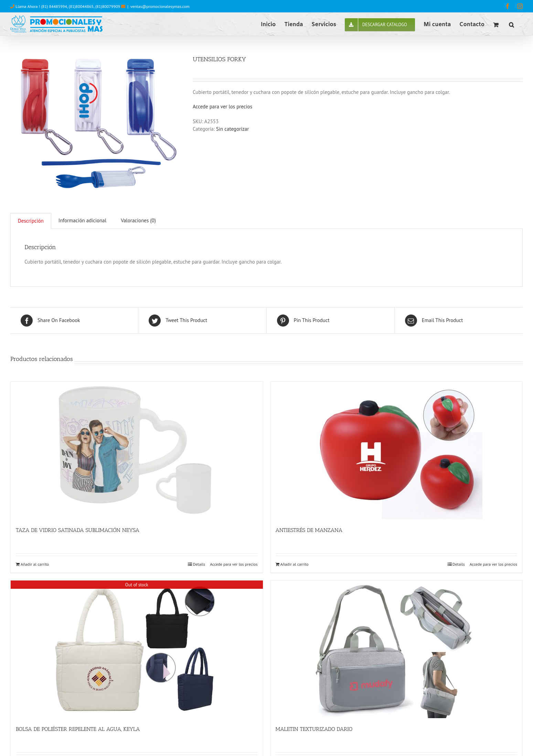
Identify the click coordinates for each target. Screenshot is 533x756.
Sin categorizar (232, 129)
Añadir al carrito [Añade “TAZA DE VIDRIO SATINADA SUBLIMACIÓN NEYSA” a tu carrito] (35, 564)
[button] (511, 24)
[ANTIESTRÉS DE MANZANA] (397, 450)
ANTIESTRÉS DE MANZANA (309, 530)
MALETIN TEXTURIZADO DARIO (314, 729)
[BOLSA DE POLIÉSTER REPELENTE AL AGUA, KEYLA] (137, 649)
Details (199, 564)
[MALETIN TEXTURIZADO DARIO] (397, 649)
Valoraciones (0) (138, 220)
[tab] (31, 221)
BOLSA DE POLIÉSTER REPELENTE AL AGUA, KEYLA (78, 729)
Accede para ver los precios (222, 107)
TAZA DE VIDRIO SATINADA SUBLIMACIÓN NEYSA (78, 530)
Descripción (31, 221)
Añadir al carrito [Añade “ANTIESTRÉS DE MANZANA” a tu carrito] (295, 564)
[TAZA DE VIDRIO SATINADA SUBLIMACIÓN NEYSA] (137, 450)
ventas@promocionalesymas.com (160, 6)
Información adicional (82, 220)
